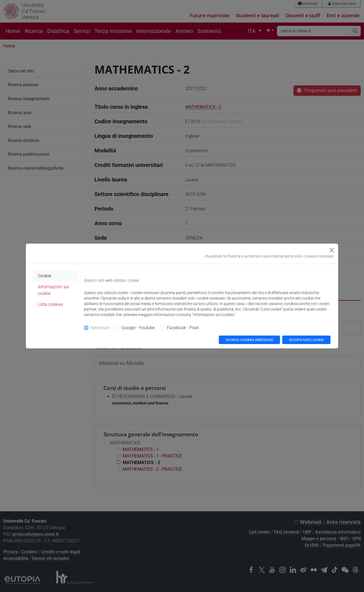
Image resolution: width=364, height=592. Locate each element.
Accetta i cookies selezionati (249, 340)
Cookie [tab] (44, 276)
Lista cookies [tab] (51, 304)
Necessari (100, 328)
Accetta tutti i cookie (306, 340)
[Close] (332, 250)
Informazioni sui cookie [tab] (54, 290)
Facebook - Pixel (183, 328)
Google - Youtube (138, 328)
